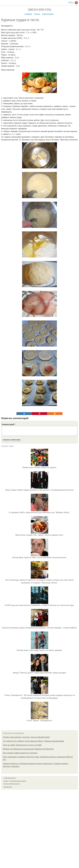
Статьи (37, 14)
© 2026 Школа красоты (10, 778)
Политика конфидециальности (12, 784)
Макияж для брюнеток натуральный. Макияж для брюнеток (28, 749)
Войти (71, 2)
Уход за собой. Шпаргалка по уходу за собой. (22, 745)
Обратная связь (8, 787)
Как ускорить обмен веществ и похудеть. (20, 753)
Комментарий (9, 424)
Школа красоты (39, 10)
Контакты (6, 781)
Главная (28, 14)
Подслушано (48, 14)
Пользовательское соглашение (18, 781)
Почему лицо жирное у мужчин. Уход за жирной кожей (26, 737)
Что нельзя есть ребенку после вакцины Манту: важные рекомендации (33, 741)
